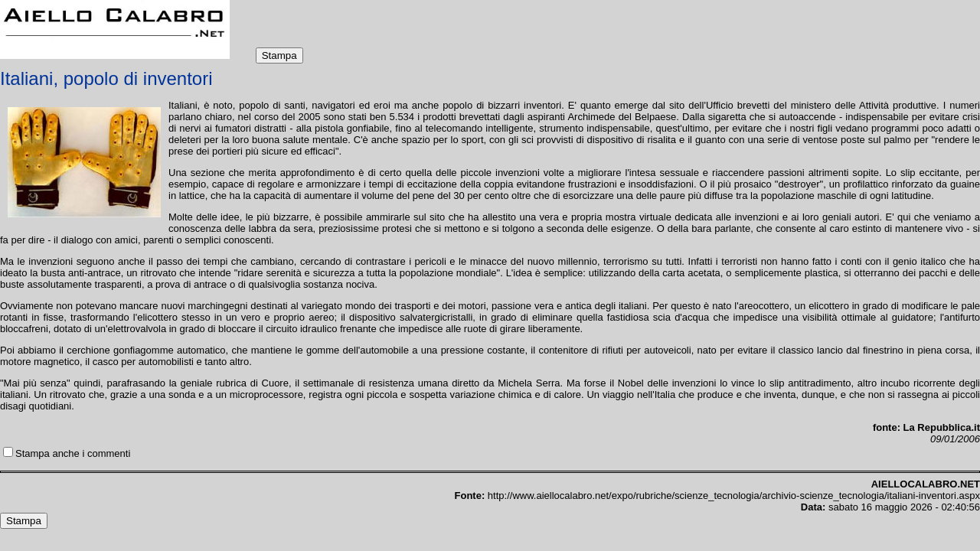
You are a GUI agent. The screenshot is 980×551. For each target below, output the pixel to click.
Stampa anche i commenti (73, 453)
